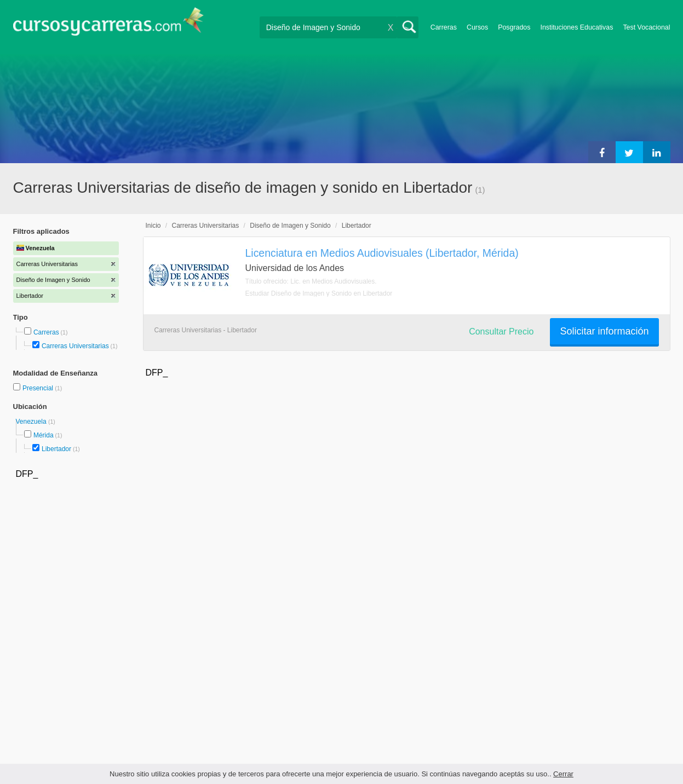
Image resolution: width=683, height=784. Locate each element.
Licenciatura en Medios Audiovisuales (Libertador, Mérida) (382, 253)
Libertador (56, 449)
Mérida (44, 435)
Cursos (477, 27)
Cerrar (563, 774)
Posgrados (514, 27)
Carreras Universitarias (75, 346)
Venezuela (32, 422)
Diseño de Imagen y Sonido (290, 226)
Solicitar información (604, 331)
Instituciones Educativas (576, 27)
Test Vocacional (646, 27)
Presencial (39, 388)
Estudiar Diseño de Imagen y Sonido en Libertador (319, 293)
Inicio (153, 226)
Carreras (444, 27)
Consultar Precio (501, 332)
